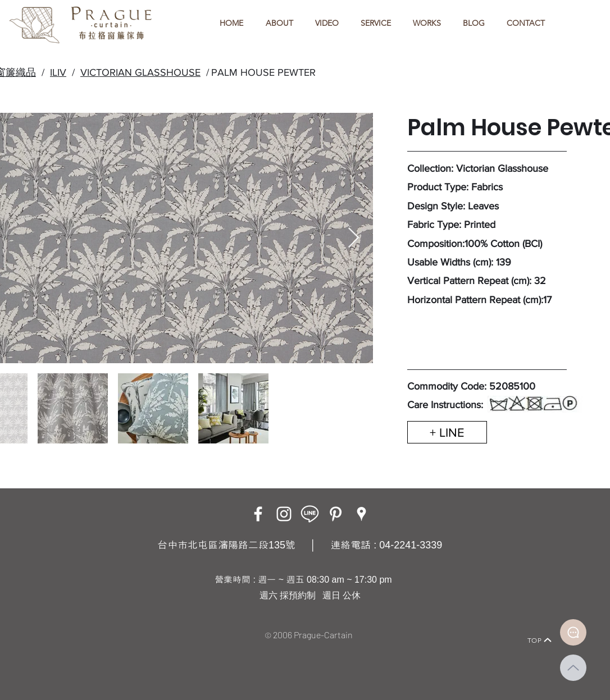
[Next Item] (354, 238)
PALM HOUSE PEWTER (263, 72)
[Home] (61, 624)
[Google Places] (361, 514)
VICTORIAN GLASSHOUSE (140, 72)
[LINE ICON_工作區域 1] (310, 514)
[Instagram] (284, 514)
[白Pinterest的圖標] (336, 514)
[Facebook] (258, 514)
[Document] (573, 632)
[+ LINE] (447, 432)
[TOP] (540, 640)
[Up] (573, 668)
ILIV (58, 72)
